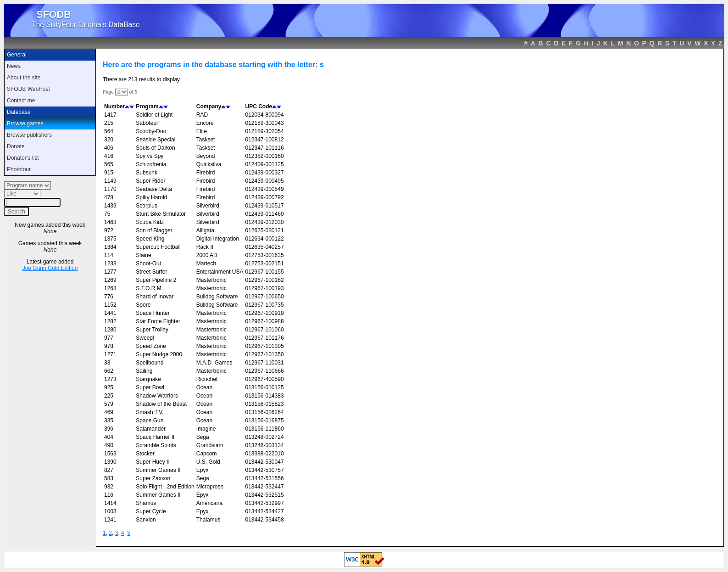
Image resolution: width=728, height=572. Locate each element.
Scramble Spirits (156, 445)
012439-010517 (264, 206)
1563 (110, 454)
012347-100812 (264, 140)
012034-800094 (264, 115)
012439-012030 (264, 222)
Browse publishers (29, 135)
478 (109, 197)
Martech (206, 264)
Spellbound (150, 363)
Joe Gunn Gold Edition (50, 268)
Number (114, 107)
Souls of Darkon (155, 148)
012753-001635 (264, 255)
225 (109, 396)
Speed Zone (151, 346)
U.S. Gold (208, 462)
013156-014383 (264, 396)
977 (109, 338)
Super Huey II (153, 462)
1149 (110, 181)
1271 (110, 354)
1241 (110, 520)
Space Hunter (153, 313)
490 (109, 445)
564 (109, 131)
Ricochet (207, 379)
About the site (24, 78)
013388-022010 (264, 454)
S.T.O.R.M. (149, 288)
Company (209, 107)
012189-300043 (264, 123)
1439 (110, 206)
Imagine (206, 429)
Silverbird (208, 206)
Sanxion (146, 520)
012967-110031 (264, 363)
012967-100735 (264, 305)
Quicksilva (209, 164)
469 (109, 412)
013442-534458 (264, 520)
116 (109, 495)
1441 (110, 313)
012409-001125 (264, 164)
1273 (110, 379)
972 (109, 230)
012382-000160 (264, 156)
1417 (110, 115)
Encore (205, 123)
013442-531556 (264, 478)
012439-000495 (264, 181)
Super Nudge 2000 (159, 354)
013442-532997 (264, 503)
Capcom (207, 454)
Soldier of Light (154, 115)
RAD (202, 115)
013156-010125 (264, 387)
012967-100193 (264, 288)
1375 (110, 239)
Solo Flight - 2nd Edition (165, 487)
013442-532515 (264, 495)
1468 (110, 222)
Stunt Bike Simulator (161, 214)
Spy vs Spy (150, 156)
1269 (110, 280)
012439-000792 (264, 197)
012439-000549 (264, 189)
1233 (110, 264)
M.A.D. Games (214, 363)
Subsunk (147, 173)
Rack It (205, 247)
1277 (110, 272)
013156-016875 (264, 421)
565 (109, 164)
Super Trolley (152, 330)
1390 (110, 462)
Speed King (150, 239)
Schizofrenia (151, 164)
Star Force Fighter (158, 321)
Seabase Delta (154, 189)
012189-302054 (264, 131)
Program (147, 107)
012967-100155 (264, 272)
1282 (110, 321)
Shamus (146, 503)
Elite (202, 131)
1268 (110, 288)
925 (109, 387)
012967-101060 (264, 330)
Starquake (148, 379)
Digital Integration (218, 239)
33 (107, 363)
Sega (203, 437)
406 (109, 148)
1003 (110, 511)
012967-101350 (264, 354)
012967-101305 (264, 346)
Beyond (206, 156)
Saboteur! (148, 123)
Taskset (206, 140)
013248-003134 (264, 445)
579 (109, 404)
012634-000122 (264, 239)
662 (109, 371)
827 (109, 470)
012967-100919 (264, 313)
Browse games (25, 123)
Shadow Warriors (157, 396)
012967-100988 (264, 321)
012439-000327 (264, 173)
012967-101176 (264, 338)
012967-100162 (264, 280)
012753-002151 (264, 264)
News (14, 66)
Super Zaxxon (153, 478)
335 (109, 421)
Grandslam (210, 445)
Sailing (144, 371)
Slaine (143, 255)
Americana (209, 503)
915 (109, 173)
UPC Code (258, 107)
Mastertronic (211, 280)
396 (109, 429)
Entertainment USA (220, 272)
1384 (110, 247)
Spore (143, 305)
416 (109, 156)
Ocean (204, 387)
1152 (110, 305)
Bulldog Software (217, 297)
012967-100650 (264, 297)
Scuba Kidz (150, 222)
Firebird (206, 173)
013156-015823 (264, 404)
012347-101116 (264, 148)
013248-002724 (264, 437)
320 (109, 140)
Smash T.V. (150, 412)
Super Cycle (151, 511)
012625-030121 (264, 230)
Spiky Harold (151, 197)
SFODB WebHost (28, 89)
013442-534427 (264, 511)
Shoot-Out (148, 264)
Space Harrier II (155, 437)
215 (109, 123)
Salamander (151, 429)
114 (109, 255)
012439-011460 (264, 214)
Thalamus (208, 520)
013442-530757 (264, 470)
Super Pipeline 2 (156, 280)
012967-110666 (264, 371)
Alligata (205, 230)
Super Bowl (150, 387)
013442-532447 (264, 487)
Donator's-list (23, 158)
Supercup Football (158, 247)
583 (109, 478)
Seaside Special (156, 140)
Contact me (21, 101)
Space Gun (150, 421)
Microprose (210, 487)
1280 (110, 330)
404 (109, 437)
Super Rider (150, 181)
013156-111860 (264, 429)
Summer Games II (158, 470)
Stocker (145, 454)
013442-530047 (264, 462)
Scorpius (147, 206)
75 (107, 214)
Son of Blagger (154, 230)
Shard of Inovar (155, 297)
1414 (110, 503)
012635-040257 (264, 247)
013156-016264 (264, 412)
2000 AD (207, 255)
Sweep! (145, 338)
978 (109, 346)
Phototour (19, 169)
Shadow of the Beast (161, 404)
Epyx (203, 470)
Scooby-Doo (151, 131)
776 (109, 297)
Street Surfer (151, 272)
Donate (16, 146)
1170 (110, 189)
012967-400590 (264, 379)
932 (109, 487)
